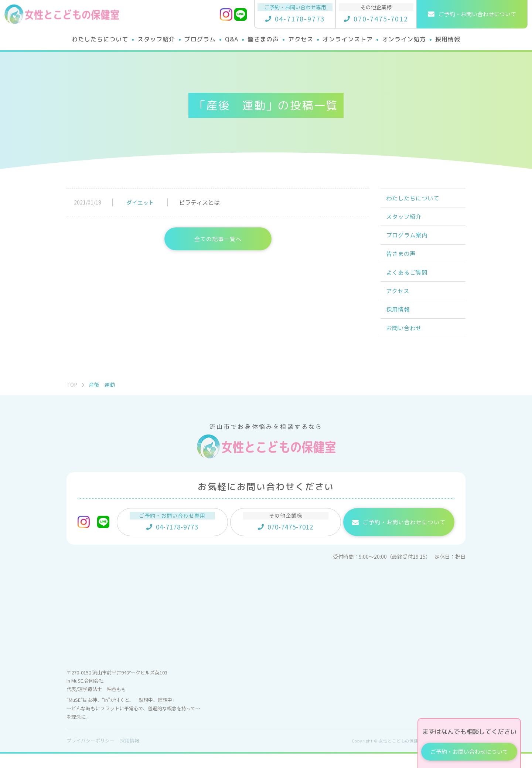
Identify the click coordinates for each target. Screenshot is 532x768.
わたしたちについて (414, 199)
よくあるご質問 (408, 280)
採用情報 (399, 321)
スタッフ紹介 (405, 219)
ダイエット (140, 202)
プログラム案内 (408, 240)
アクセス (399, 301)
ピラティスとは (199, 202)
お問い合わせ (405, 341)
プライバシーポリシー (91, 755)
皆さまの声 (402, 260)
